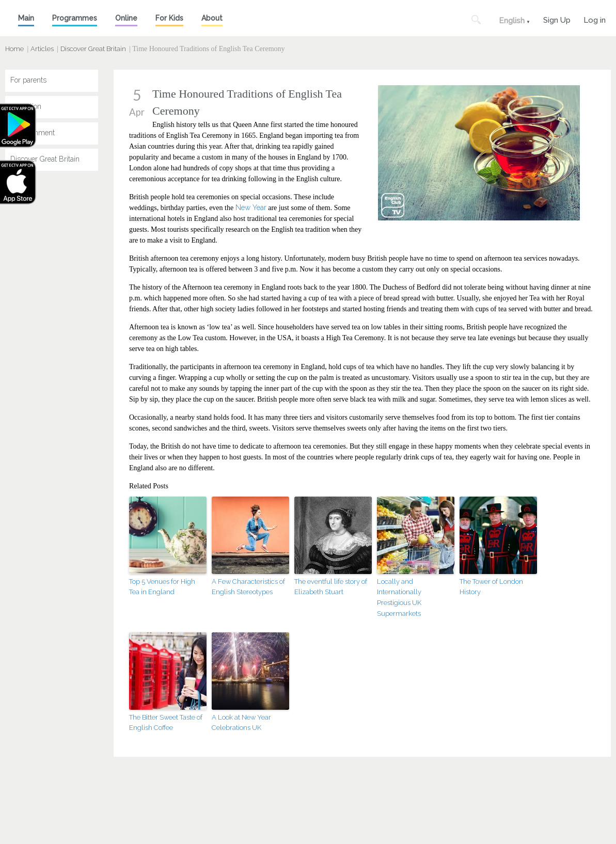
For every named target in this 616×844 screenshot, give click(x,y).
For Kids (169, 18)
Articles (42, 49)
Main (26, 18)
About (212, 18)
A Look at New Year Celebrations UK (241, 723)
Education (26, 106)
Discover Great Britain (93, 49)
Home (14, 49)
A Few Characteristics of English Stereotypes (248, 587)
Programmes (75, 18)
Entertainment (33, 133)
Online (126, 18)
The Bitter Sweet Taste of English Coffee (166, 723)
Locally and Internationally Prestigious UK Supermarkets (399, 598)
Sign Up (557, 19)
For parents (28, 80)
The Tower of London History (491, 587)
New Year (251, 208)
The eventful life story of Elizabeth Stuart (331, 587)
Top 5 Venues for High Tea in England (162, 587)
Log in (595, 19)
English (512, 21)
